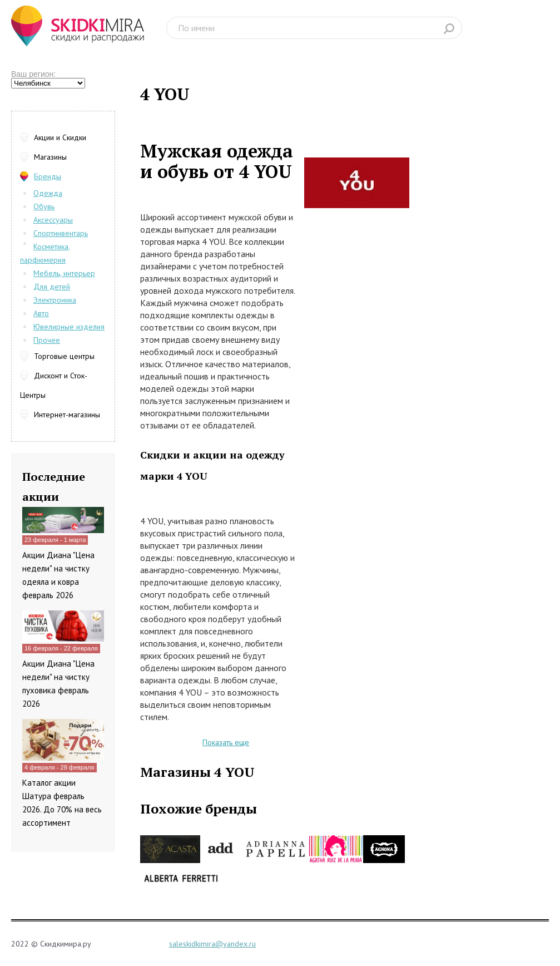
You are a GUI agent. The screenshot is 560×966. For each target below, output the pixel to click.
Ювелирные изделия (69, 327)
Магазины (50, 157)
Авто (41, 313)
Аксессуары (53, 220)
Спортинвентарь (61, 233)
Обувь (44, 206)
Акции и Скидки (60, 137)
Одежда (48, 193)
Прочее (47, 340)
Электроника (55, 300)
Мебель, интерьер (64, 273)
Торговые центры (64, 356)
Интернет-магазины (67, 415)
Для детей (52, 287)
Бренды (48, 176)
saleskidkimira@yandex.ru (212, 944)
